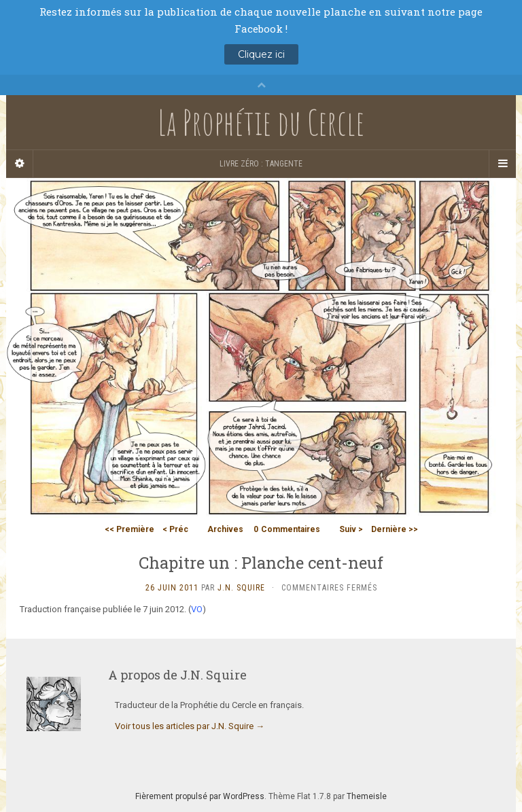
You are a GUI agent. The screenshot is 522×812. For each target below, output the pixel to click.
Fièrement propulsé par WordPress (200, 796)
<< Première (129, 529)
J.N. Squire (241, 588)
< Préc (175, 529)
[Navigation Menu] (502, 164)
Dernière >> (395, 529)
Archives (225, 529)
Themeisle (367, 796)
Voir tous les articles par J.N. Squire (190, 726)
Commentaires (287, 529)
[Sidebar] (20, 164)
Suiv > (351, 529)
